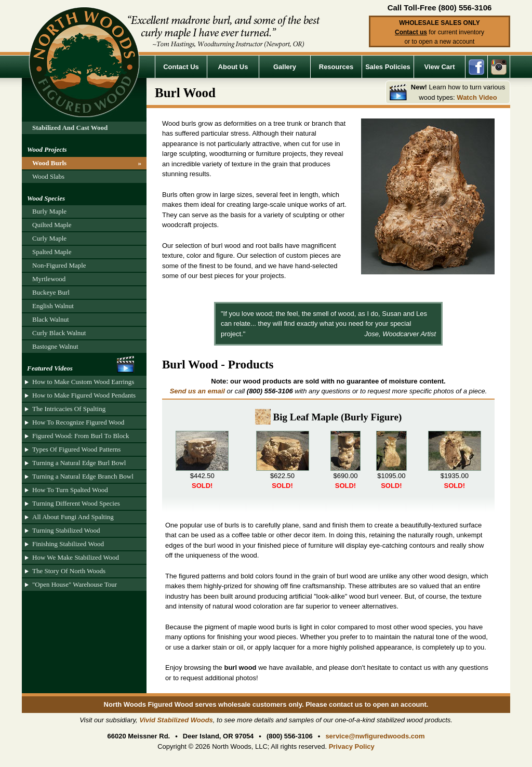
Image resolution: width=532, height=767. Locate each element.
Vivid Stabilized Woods (176, 720)
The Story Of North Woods (69, 571)
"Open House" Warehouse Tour (75, 584)
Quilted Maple (52, 225)
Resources (336, 67)
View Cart (439, 67)
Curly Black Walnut (59, 333)
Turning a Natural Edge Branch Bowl (83, 476)
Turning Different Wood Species (76, 503)
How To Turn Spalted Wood (70, 490)
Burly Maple (49, 211)
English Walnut (53, 306)
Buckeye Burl (51, 292)
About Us (233, 67)
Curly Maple (49, 238)
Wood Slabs (48, 176)
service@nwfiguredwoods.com (375, 736)
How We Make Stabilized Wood (76, 557)
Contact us (411, 32)
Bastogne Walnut (55, 346)
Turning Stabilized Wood (66, 530)
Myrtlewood (49, 279)
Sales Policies (388, 67)
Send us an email (197, 391)
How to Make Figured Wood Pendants (84, 395)
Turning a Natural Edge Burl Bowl (79, 463)
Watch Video (477, 97)
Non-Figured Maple (59, 265)
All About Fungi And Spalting (73, 517)
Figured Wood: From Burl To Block (81, 436)
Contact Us (181, 67)
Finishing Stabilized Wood (68, 544)
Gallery (285, 67)
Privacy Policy (352, 746)
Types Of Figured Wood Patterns (76, 449)
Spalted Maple (52, 252)
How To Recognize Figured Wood (78, 422)
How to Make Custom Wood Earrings (83, 382)
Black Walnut (51, 319)
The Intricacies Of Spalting (69, 409)
